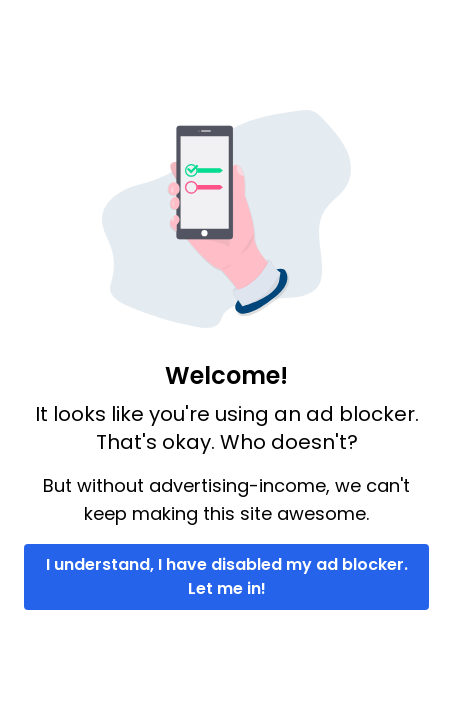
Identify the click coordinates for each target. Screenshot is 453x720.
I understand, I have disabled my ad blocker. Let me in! (227, 576)
